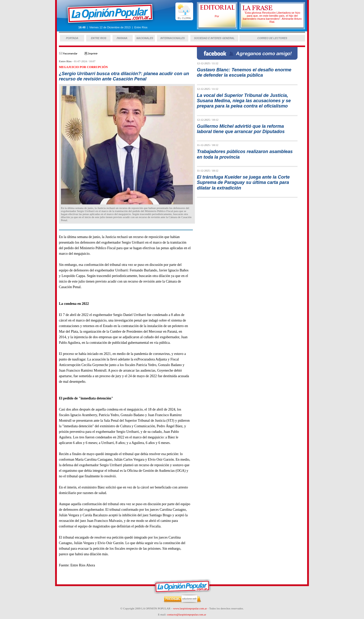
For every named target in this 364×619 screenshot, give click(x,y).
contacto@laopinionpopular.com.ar (186, 614)
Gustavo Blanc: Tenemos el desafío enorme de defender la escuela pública (244, 72)
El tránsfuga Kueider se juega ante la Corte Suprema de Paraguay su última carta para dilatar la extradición (243, 183)
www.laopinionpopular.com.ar (190, 608)
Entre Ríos (65, 61)
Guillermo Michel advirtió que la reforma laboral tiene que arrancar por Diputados (241, 129)
